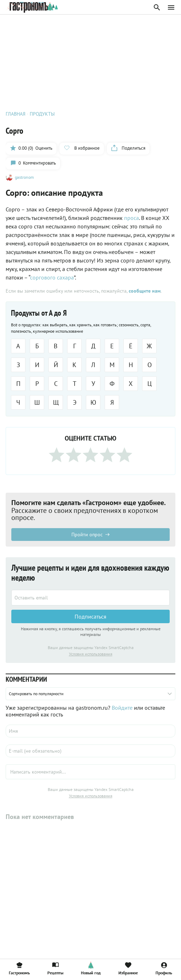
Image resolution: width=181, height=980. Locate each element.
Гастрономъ (19, 968)
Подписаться (90, 616)
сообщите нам (145, 291)
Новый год (91, 968)
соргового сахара (52, 277)
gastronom (24, 177)
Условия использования (91, 654)
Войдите (122, 708)
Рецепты (55, 968)
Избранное (128, 968)
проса (132, 218)
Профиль (164, 968)
